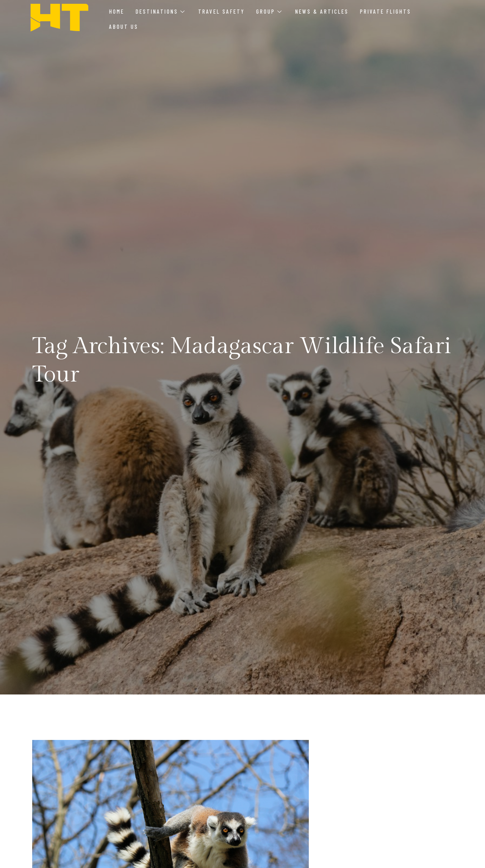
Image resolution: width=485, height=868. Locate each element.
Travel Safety (221, 11)
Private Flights (386, 11)
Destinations (160, 11)
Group (269, 11)
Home (117, 11)
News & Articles (322, 11)
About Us (124, 27)
